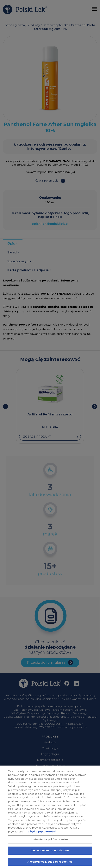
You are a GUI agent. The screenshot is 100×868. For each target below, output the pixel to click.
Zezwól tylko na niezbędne (50, 853)
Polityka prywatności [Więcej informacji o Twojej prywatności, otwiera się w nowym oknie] (41, 834)
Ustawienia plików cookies (50, 842)
